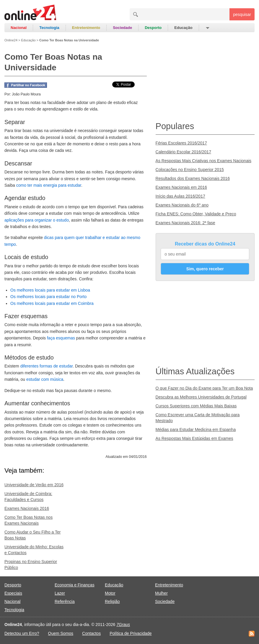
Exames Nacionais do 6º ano (182, 205)
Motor (110, 593)
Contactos (91, 633)
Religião (112, 601)
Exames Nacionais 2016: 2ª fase (185, 223)
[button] (207, 28)
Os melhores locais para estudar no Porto (48, 297)
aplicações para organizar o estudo (37, 220)
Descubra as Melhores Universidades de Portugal (201, 397)
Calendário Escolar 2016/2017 (183, 152)
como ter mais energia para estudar (49, 185)
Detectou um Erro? (22, 633)
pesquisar (242, 14)
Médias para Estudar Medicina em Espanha (196, 430)
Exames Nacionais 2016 (27, 508)
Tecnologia (49, 28)
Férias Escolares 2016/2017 (181, 143)
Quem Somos (61, 633)
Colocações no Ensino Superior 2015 (190, 170)
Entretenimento (86, 28)
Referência (65, 601)
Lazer (60, 593)
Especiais (13, 593)
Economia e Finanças (75, 585)
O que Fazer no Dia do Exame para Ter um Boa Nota (204, 388)
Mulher (161, 593)
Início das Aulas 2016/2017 (180, 196)
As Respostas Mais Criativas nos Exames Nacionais (203, 161)
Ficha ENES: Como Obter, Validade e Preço (196, 214)
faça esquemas (61, 338)
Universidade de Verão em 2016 (34, 485)
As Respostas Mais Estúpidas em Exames (194, 438)
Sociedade (122, 28)
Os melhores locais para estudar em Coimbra (52, 303)
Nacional (19, 28)
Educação (183, 28)
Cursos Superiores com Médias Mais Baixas (196, 406)
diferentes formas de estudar (47, 366)
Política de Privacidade (131, 633)
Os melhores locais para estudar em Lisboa (50, 290)
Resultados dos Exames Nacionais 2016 (193, 178)
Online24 (11, 40)
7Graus (123, 625)
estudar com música (45, 379)
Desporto (153, 28)
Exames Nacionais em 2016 (181, 187)
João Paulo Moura (26, 94)
